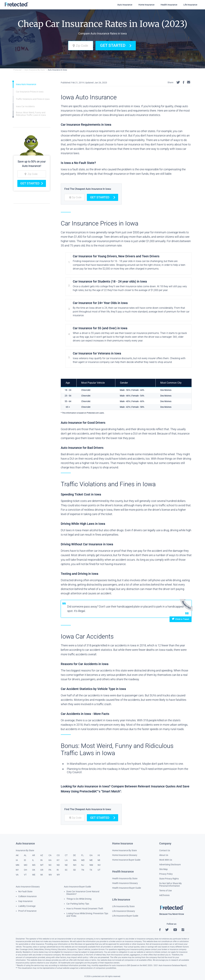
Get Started (116, 45)
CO (58, 855)
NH (75, 865)
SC (66, 870)
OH (25, 870)
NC (50, 865)
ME (91, 860)
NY (17, 870)
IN (41, 860)
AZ (42, 855)
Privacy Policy (166, 874)
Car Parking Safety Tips (78, 904)
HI (99, 855)
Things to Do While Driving (79, 899)
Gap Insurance (25, 901)
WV (50, 875)
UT (99, 870)
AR (34, 855)
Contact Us (165, 850)
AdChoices (164, 895)
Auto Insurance (125, 5)
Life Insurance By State (123, 906)
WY (58, 875)
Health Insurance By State (125, 878)
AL (25, 855)
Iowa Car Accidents (25, 106)
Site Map (163, 869)
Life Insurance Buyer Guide (125, 916)
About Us (164, 855)
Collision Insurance (27, 896)
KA (50, 860)
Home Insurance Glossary (125, 855)
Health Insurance (169, 5)
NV (99, 865)
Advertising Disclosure (170, 865)
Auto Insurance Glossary (28, 887)
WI (42, 875)
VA (17, 875)
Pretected (17, 70)
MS (34, 865)
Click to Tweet (181, 619)
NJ (83, 865)
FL (82, 855)
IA (17, 860)
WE (34, 875)
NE (66, 865)
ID (25, 860)
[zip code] (81, 46)
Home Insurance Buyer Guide (126, 860)
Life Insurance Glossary (124, 911)
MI (99, 860)
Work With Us (166, 860)
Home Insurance (146, 5)
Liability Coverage (27, 906)
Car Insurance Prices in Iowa (30, 92)
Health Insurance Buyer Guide (127, 888)
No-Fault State (25, 891)
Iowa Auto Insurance (26, 84)
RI (58, 870)
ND (58, 865)
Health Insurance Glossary (125, 883)
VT (25, 875)
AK (17, 855)
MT (42, 865)
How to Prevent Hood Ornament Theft (85, 909)
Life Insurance (190, 5)
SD (74, 870)
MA (75, 860)
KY (58, 860)
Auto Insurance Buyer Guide (77, 887)
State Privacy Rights (169, 879)
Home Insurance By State (124, 850)
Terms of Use (165, 891)
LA (66, 860)
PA (50, 870)
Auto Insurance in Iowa (57, 70)
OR (42, 870)
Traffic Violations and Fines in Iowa (33, 99)
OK (34, 870)
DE (74, 855)
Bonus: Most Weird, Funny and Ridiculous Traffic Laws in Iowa (31, 114)
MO (26, 865)
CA (50, 855)
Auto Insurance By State (35, 70)
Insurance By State (25, 850)
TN (83, 870)
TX (91, 870)
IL (33, 860)
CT (66, 855)
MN (17, 865)
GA (91, 855)
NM (91, 865)
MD (83, 860)
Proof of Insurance (27, 911)
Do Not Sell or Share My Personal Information (170, 885)
